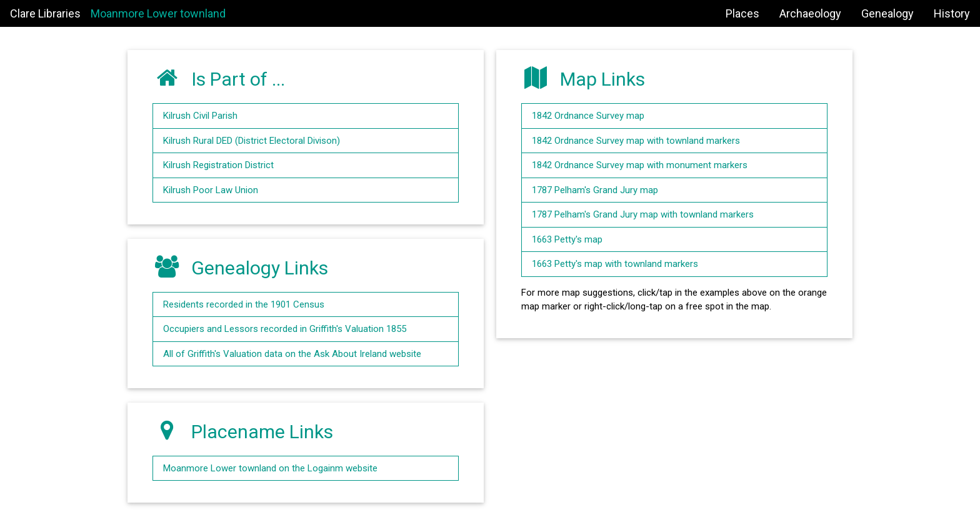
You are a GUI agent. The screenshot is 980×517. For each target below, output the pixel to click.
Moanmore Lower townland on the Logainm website (270, 468)
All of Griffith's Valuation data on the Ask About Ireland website (292, 354)
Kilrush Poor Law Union (211, 190)
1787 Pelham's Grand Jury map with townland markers (643, 214)
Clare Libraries (45, 13)
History (952, 13)
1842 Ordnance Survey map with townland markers (636, 141)
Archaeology (810, 13)
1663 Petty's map (567, 239)
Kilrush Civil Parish (200, 116)
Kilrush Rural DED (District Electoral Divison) (252, 141)
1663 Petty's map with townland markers (615, 264)
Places (742, 13)
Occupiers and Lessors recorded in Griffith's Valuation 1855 (285, 329)
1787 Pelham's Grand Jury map (595, 190)
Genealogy (887, 13)
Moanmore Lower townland (158, 13)
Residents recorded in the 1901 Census (244, 304)
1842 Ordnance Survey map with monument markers (640, 165)
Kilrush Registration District (218, 165)
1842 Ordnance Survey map (588, 116)
